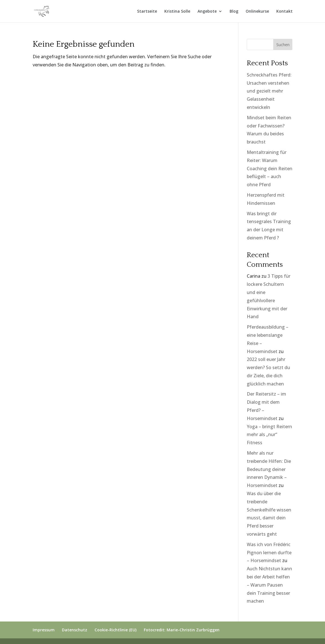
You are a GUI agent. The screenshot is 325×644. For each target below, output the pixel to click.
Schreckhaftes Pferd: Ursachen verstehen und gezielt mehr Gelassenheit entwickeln (269, 91)
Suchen (283, 45)
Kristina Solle (177, 12)
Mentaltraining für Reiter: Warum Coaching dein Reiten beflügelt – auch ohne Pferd (270, 168)
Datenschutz (75, 630)
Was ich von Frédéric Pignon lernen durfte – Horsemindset (269, 553)
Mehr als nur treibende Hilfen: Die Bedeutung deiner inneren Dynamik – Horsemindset (269, 469)
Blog (234, 12)
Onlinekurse (257, 12)
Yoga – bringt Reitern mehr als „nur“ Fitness (269, 435)
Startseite (147, 12)
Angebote (207, 12)
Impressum (44, 630)
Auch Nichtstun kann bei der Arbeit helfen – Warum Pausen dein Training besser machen (269, 585)
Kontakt (284, 12)
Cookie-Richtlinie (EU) (116, 630)
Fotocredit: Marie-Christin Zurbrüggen (182, 630)
